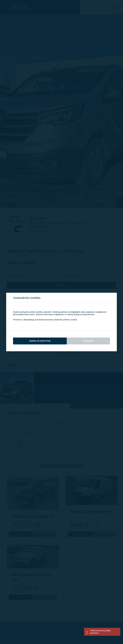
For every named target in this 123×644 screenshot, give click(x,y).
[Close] (118, 632)
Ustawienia (88, 341)
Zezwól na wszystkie (40, 341)
